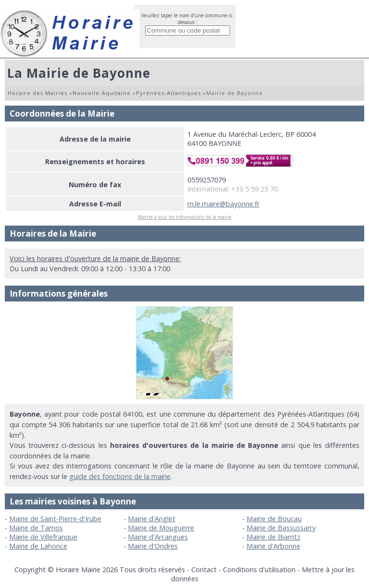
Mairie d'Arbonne (273, 546)
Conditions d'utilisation (259, 570)
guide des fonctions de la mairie (120, 476)
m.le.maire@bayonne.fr (223, 204)
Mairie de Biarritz (273, 537)
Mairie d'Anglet (152, 519)
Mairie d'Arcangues (158, 537)
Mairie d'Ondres (153, 546)
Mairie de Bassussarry (281, 528)
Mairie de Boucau (274, 519)
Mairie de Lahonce (38, 546)
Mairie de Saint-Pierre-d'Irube (55, 519)
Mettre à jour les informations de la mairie (185, 217)
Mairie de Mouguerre (161, 528)
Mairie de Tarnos (36, 528)
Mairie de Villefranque (43, 537)
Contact (204, 570)
